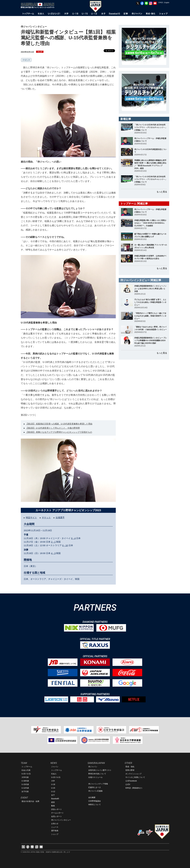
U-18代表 (25, 781)
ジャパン (55, 767)
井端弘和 (26, 60)
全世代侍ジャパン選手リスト (100, 770)
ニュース (55, 827)
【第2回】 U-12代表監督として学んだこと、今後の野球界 (53, 428)
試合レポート (57, 809)
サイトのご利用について (135, 777)
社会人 (54, 774)
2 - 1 (53, 542)
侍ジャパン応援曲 (95, 791)
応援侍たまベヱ (95, 787)
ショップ (55, 834)
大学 (53, 781)
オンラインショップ (133, 774)
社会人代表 (26, 770)
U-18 (53, 784)
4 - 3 (53, 553)
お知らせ (55, 824)
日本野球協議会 (95, 801)
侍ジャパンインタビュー (61, 820)
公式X (128, 784)
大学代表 (25, 777)
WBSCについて (95, 805)
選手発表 (55, 831)
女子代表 (25, 792)
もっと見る (162, 192)
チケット (46, 517)
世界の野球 (130, 770)
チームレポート (57, 813)
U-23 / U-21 (26, 774)
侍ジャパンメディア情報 (98, 784)
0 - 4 (73, 538)
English (167, 3)
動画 (53, 806)
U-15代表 (25, 784)
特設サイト (31, 517)
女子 (53, 795)
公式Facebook (131, 781)
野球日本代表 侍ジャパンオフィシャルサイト (39, 5)
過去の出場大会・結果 (30, 801)
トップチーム (27, 767)
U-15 (53, 788)
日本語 (161, 2)
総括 (53, 802)
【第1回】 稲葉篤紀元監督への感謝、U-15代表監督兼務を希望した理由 (59, 424)
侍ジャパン (93, 767)
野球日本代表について (97, 774)
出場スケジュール (95, 777)
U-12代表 (25, 788)
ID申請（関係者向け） (134, 788)
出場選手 (60, 517)
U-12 (53, 792)
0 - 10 (65, 545)
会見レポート (57, 816)
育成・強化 (130, 767)
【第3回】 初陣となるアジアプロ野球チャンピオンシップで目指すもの (59, 432)
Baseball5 (55, 799)
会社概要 (92, 797)
